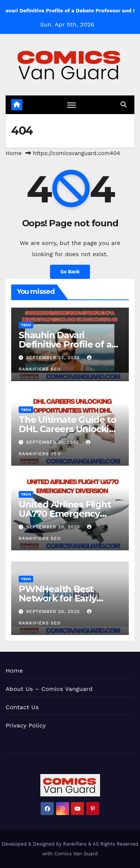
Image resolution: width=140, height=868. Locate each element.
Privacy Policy (26, 725)
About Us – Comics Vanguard (49, 689)
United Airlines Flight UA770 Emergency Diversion (65, 514)
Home (14, 153)
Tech (26, 325)
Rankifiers (75, 844)
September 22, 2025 (54, 358)
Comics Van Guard (76, 854)
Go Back (70, 272)
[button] (124, 105)
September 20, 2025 (54, 527)
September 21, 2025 (53, 442)
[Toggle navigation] (72, 105)
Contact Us (22, 707)
